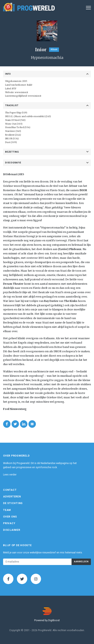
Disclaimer (12, 530)
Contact (10, 490)
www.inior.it (21, 92)
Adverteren (12, 497)
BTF (14, 89)
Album (54, 49)
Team (7, 510)
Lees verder (10, 475)
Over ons (10, 517)
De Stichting (13, 503)
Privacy (9, 523)
